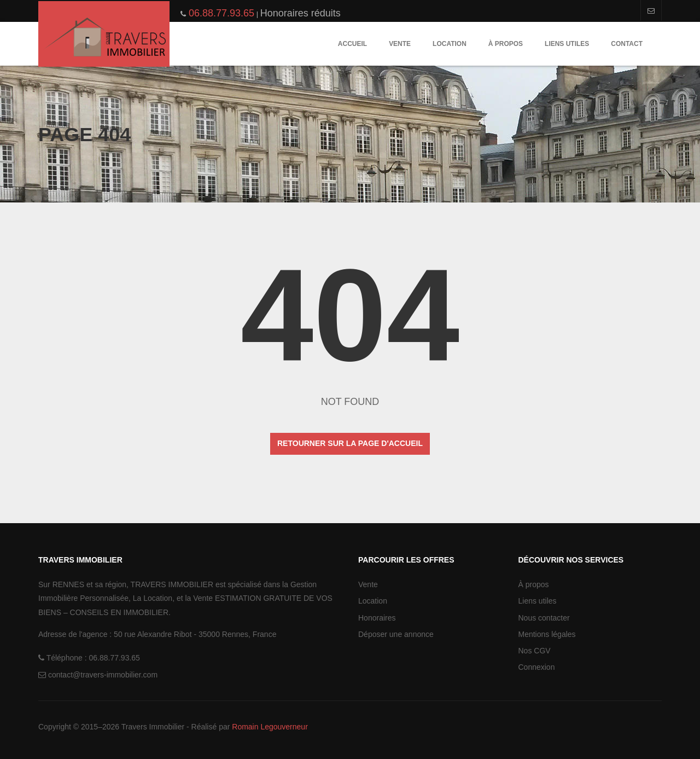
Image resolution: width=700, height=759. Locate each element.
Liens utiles (567, 44)
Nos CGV (535, 651)
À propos (506, 44)
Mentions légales (547, 634)
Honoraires (377, 618)
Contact (627, 44)
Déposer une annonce (396, 634)
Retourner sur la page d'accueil (350, 443)
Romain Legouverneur (270, 727)
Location (450, 44)
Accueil (352, 44)
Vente (400, 44)
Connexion (537, 667)
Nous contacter (544, 618)
